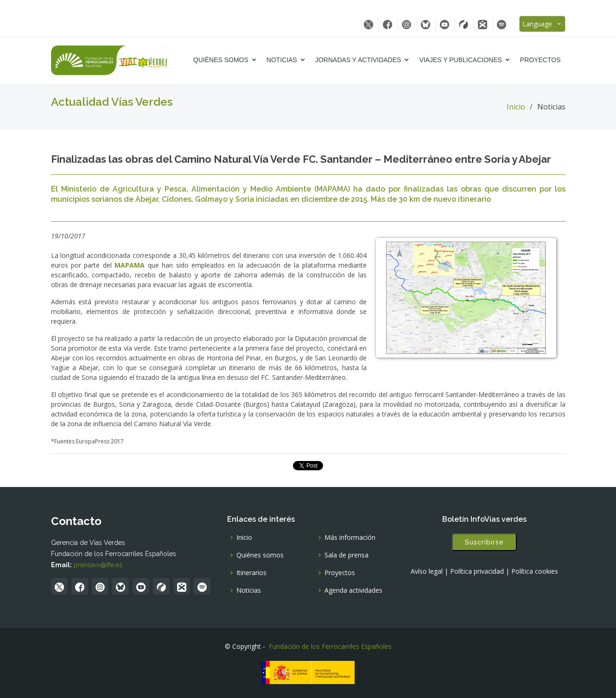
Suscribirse (484, 542)
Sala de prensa (346, 555)
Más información (350, 538)
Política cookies (535, 571)
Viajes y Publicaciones (460, 60)
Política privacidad (477, 571)
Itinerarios (251, 573)
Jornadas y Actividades (358, 60)
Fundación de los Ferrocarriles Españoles (330, 646)
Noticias (282, 60)
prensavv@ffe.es (98, 565)
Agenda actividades (353, 590)
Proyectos (540, 60)
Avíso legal (427, 571)
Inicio (516, 107)
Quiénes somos (221, 60)
